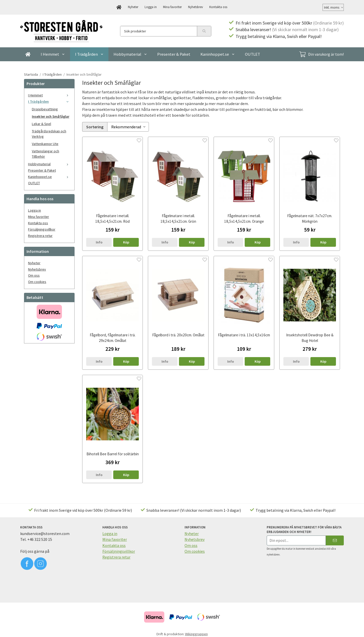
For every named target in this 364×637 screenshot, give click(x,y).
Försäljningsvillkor (42, 229)
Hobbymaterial (130, 54)
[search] (204, 31)
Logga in (151, 7)
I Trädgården (89, 54)
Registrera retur (40, 236)
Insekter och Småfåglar (51, 116)
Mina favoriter (172, 7)
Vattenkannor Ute (45, 144)
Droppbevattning (45, 109)
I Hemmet (53, 54)
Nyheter (133, 7)
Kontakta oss (218, 7)
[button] (126, 241)
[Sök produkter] (159, 31)
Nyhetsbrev (196, 7)
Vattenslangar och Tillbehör (45, 154)
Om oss (34, 275)
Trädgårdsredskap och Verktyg (49, 134)
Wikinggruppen (196, 633)
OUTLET (253, 54)
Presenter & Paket (174, 54)
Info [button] (99, 241)
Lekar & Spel (41, 124)
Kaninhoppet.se (218, 54)
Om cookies (37, 282)
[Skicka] (335, 540)
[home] (119, 7)
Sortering (95, 126)
